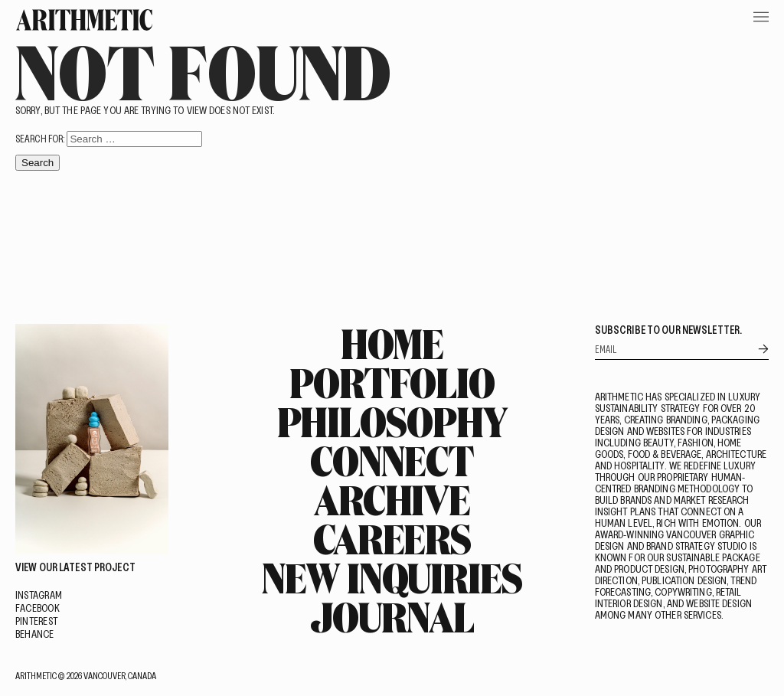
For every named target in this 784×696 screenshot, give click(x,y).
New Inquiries (392, 577)
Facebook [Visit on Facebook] (38, 608)
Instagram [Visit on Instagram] (39, 595)
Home (392, 343)
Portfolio (392, 382)
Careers (392, 538)
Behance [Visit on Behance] (35, 634)
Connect (392, 460)
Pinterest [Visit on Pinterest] (36, 621)
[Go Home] (84, 20)
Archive (392, 499)
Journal (392, 616)
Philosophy (392, 421)
